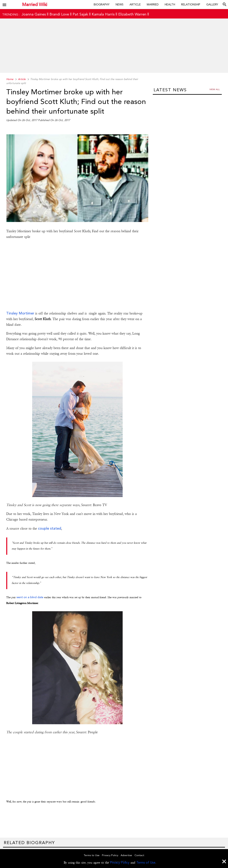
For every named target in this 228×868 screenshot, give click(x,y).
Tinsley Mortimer (20, 313)
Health (170, 4)
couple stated (50, 528)
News (120, 4)
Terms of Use (146, 862)
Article (135, 4)
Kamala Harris (103, 14)
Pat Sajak (80, 14)
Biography (102, 4)
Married (153, 4)
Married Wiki (35, 5)
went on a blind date (30, 597)
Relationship (191, 4)
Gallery (212, 4)
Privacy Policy (120, 862)
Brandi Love (59, 14)
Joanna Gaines (34, 14)
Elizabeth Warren (132, 14)
